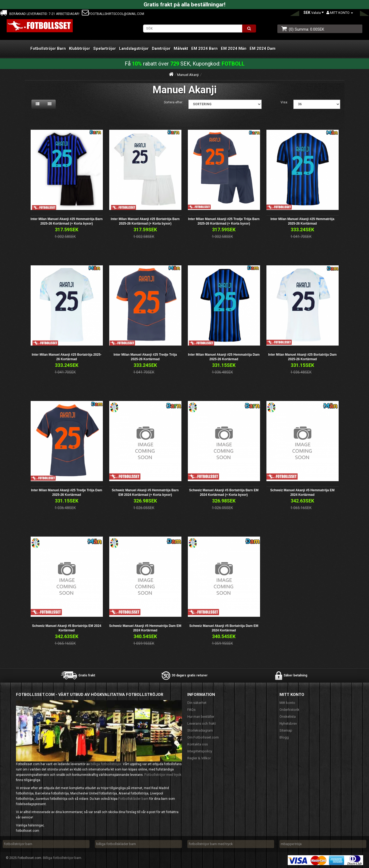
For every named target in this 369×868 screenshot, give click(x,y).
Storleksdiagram (200, 730)
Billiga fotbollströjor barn (62, 858)
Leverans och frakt (202, 723)
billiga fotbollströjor (106, 764)
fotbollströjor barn (18, 844)
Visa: (284, 102)
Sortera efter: (173, 102)
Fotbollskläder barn (133, 799)
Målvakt (181, 48)
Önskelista (288, 717)
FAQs (191, 710)
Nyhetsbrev (288, 723)
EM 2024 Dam (263, 48)
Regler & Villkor (199, 758)
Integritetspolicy (200, 751)
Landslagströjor (134, 48)
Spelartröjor (105, 48)
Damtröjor (161, 48)
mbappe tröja (291, 844)
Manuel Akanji (188, 75)
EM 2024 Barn (204, 48)
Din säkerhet (197, 703)
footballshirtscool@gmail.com (113, 14)
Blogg (284, 737)
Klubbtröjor (80, 48)
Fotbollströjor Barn (48, 48)
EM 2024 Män (234, 48)
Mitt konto (287, 703)
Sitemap (286, 730)
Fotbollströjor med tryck (163, 775)
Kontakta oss (198, 744)
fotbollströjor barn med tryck (211, 844)
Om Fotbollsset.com (203, 737)
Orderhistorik (289, 710)
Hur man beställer (201, 717)
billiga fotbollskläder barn (116, 844)
